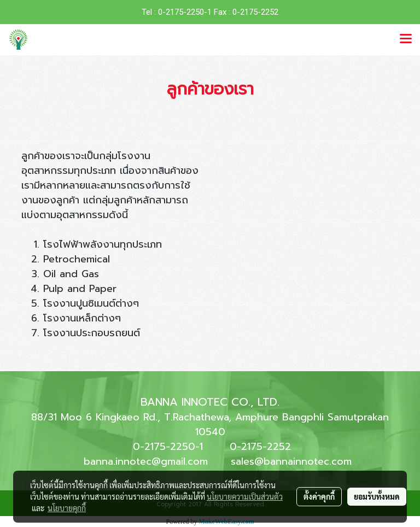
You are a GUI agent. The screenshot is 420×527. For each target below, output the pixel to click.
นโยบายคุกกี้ (67, 508)
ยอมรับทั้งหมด (377, 496)
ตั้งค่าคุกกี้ (319, 496)
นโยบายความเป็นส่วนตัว (245, 496)
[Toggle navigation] (406, 39)
